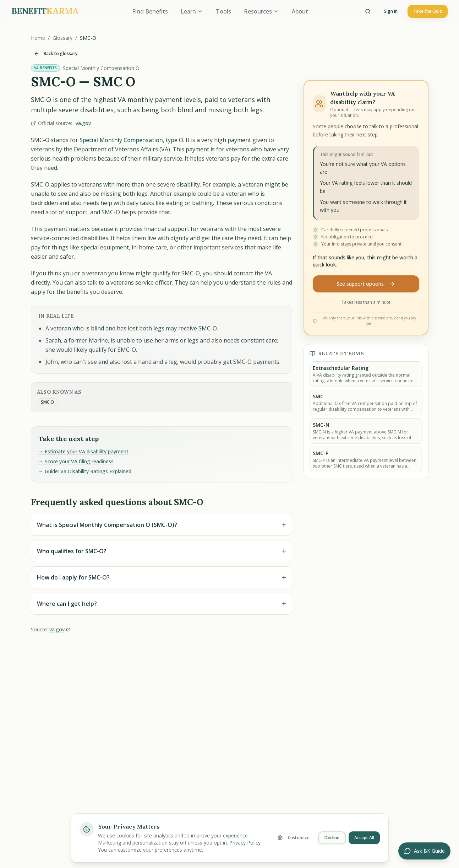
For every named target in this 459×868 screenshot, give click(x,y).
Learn (192, 11)
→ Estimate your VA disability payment (83, 451)
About (300, 11)
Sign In (391, 11)
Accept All (364, 838)
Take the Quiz (428, 11)
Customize (293, 838)
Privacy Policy (245, 843)
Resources (261, 11)
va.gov (83, 123)
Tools (223, 11)
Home (38, 38)
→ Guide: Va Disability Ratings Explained (85, 471)
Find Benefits (150, 11)
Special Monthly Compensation (121, 140)
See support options (366, 284)
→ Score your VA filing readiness (76, 461)
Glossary (62, 38)
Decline (332, 838)
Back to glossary (56, 53)
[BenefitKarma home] (45, 11)
